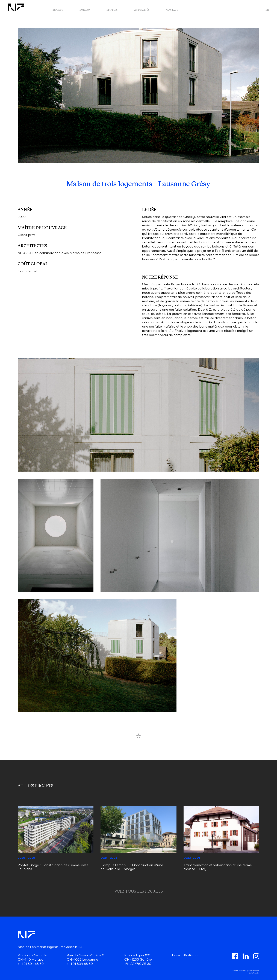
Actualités (142, 10)
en (267, 10)
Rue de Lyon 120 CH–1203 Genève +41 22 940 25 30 (138, 959)
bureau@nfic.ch (185, 955)
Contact (172, 10)
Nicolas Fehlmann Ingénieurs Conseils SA (50, 947)
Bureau (85, 10)
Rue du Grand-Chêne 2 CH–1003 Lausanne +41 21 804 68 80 (85, 959)
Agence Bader (252, 971)
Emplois (112, 10)
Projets (57, 10)
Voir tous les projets (138, 891)
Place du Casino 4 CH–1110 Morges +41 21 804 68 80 (32, 959)
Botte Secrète (254, 973)
